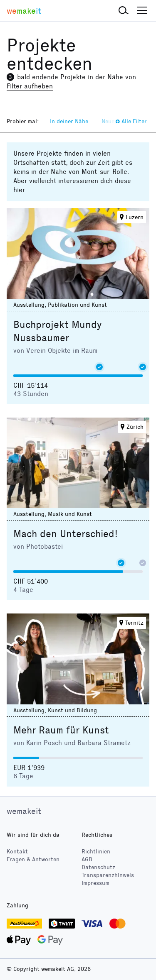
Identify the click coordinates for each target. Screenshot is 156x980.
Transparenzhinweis (108, 875)
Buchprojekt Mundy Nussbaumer (57, 331)
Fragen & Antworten (33, 859)
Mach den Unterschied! (66, 534)
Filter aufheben (30, 86)
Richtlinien (96, 852)
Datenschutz (98, 867)
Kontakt (17, 852)
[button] (124, 11)
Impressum (95, 883)
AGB (87, 859)
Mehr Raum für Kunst (61, 730)
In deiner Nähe (69, 121)
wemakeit (24, 811)
